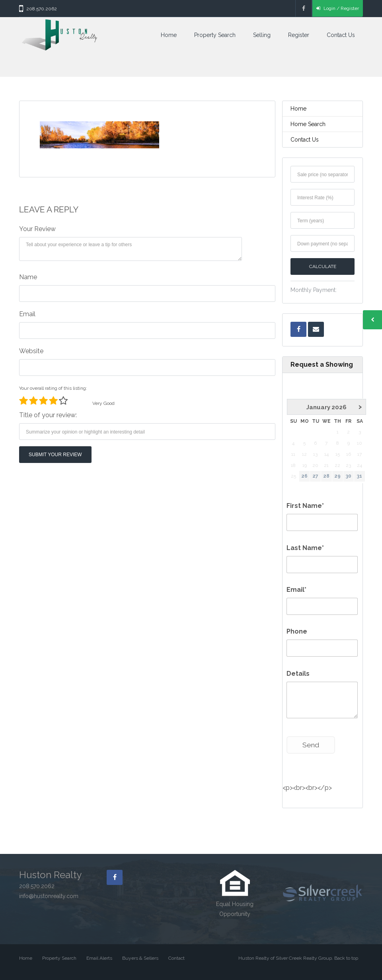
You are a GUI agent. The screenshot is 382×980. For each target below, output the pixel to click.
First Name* (305, 506)
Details (298, 674)
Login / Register (338, 8)
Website (31, 351)
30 (349, 476)
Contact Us (341, 35)
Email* (296, 590)
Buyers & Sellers (140, 958)
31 (360, 476)
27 (315, 476)
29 (337, 476)
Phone (297, 631)
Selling (262, 35)
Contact (176, 958)
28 (326, 476)
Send (311, 745)
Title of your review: (48, 415)
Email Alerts (99, 958)
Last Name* (305, 548)
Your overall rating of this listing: (53, 388)
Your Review (37, 229)
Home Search (308, 124)
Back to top (346, 958)
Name (28, 277)
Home (169, 35)
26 (304, 476)
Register (299, 35)
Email (27, 314)
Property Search (215, 35)
